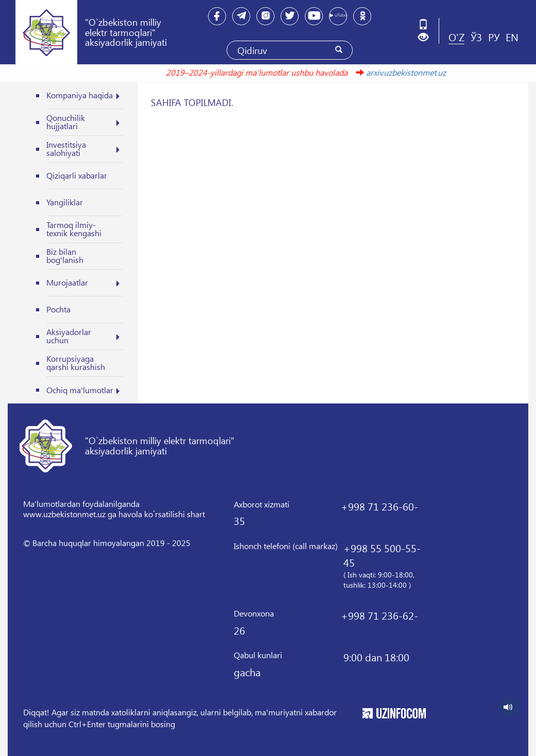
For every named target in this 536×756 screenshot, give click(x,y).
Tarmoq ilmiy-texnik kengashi (74, 229)
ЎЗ (476, 37)
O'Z (456, 37)
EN (512, 37)
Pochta (58, 309)
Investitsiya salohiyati (66, 148)
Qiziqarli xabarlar (77, 175)
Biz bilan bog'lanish (65, 256)
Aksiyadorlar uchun (69, 336)
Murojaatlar (67, 282)
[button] (427, 37)
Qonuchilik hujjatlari (66, 122)
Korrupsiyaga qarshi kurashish (76, 363)
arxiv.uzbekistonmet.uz (402, 72)
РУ (494, 37)
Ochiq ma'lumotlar (80, 390)
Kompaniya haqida (80, 95)
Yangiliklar (65, 202)
